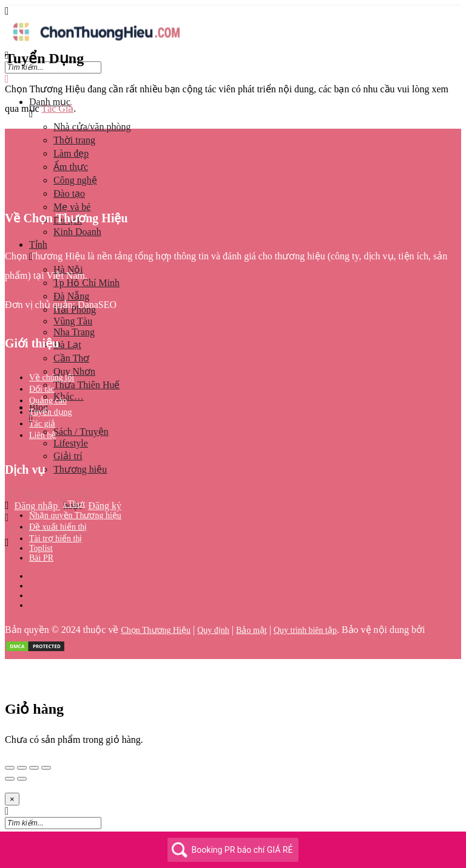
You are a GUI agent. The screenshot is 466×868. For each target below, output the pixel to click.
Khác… (69, 396)
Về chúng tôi (52, 378)
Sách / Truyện (81, 432)
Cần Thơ (71, 358)
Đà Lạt (67, 345)
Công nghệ (75, 180)
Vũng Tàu (73, 321)
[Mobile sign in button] (7, 518)
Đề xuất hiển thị (58, 527)
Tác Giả (57, 108)
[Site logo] (96, 44)
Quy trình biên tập (305, 630)
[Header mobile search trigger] (7, 543)
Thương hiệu (80, 469)
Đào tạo (69, 193)
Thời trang (74, 140)
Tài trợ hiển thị (56, 538)
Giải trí (68, 456)
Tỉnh (38, 244)
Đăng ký (105, 506)
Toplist (41, 548)
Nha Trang (74, 332)
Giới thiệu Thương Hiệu (73, 504)
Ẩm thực (71, 167)
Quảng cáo (48, 401)
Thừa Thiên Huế (86, 385)
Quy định (213, 630)
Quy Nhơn (74, 371)
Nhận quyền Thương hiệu (75, 515)
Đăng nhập (38, 506)
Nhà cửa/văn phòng (92, 127)
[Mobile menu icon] (233, 11)
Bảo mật (252, 630)
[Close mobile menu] (7, 79)
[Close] (12, 799)
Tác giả (42, 424)
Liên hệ (42, 435)
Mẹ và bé (72, 207)
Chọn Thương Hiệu (156, 630)
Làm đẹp (71, 153)
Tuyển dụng (51, 412)
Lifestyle (71, 443)
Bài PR (41, 558)
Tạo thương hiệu (49, 492)
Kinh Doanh (77, 232)
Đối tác (42, 389)
